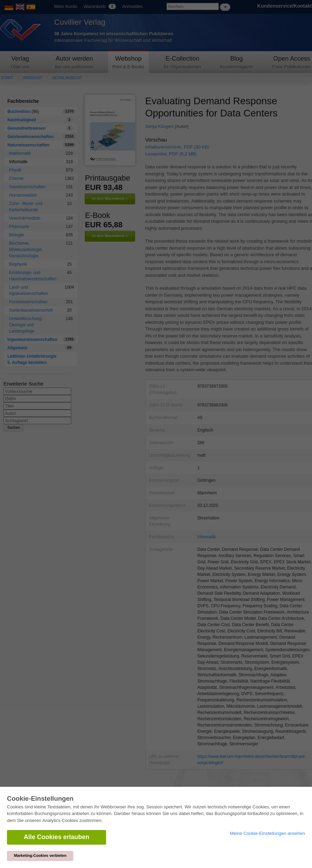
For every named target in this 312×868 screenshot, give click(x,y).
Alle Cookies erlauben (57, 837)
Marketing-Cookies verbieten (40, 855)
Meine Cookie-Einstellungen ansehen (268, 833)
